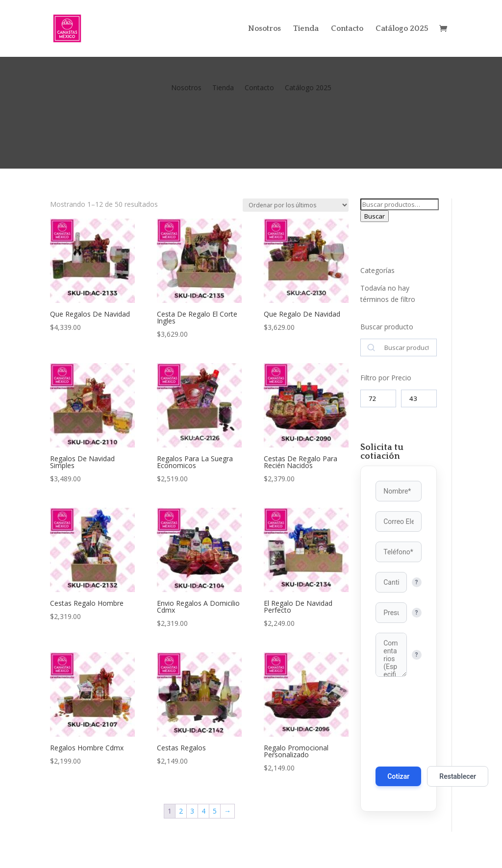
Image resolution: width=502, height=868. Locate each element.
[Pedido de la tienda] (296, 205)
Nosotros (264, 29)
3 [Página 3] (192, 811)
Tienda (306, 29)
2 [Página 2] (181, 811)
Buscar (375, 216)
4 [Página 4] (203, 811)
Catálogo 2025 (402, 29)
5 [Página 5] (215, 811)
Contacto (347, 29)
